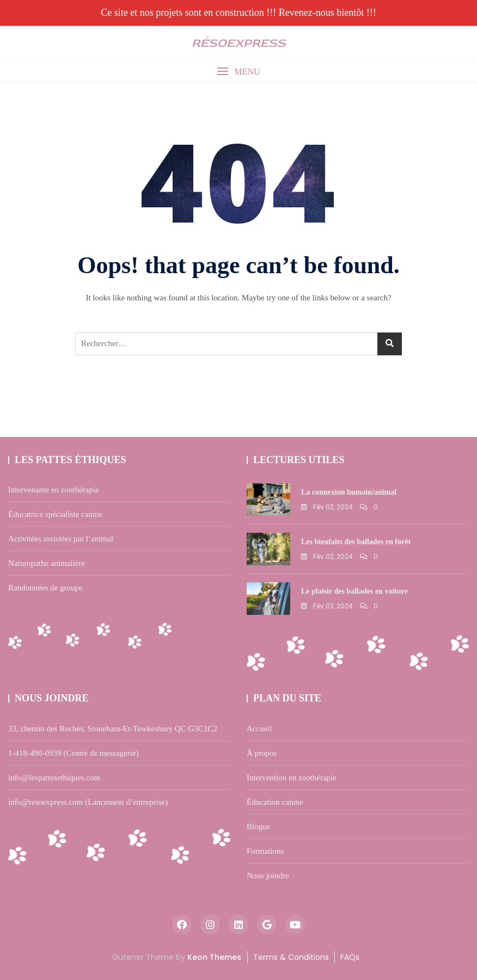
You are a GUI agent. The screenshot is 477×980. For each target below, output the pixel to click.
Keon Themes (214, 957)
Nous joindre (268, 876)
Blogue (258, 827)
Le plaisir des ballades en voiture (354, 591)
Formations (265, 851)
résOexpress (239, 43)
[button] (238, 72)
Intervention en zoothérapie (292, 778)
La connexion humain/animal (349, 492)
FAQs (350, 957)
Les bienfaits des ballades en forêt (356, 542)
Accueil (259, 729)
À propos (262, 753)
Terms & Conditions (291, 957)
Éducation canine (275, 802)
